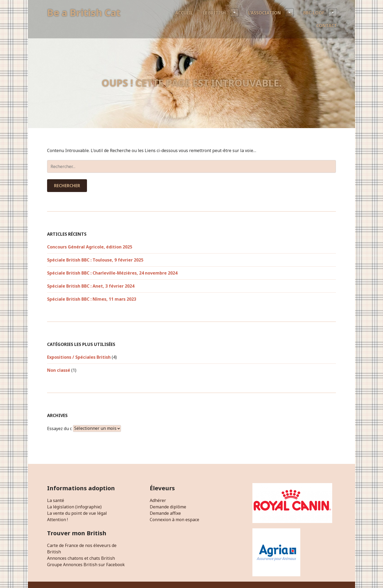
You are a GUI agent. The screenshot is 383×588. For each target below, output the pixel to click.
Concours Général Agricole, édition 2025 (90, 247)
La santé (56, 500)
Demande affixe (165, 513)
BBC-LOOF (320, 13)
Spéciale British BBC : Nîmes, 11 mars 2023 (92, 299)
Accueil (184, 13)
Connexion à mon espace (174, 520)
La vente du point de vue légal (77, 513)
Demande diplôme (168, 507)
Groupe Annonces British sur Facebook (86, 565)
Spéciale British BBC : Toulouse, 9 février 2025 (95, 260)
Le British (221, 13)
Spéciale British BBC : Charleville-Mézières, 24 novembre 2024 (112, 273)
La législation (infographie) (74, 507)
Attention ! (57, 520)
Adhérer (158, 500)
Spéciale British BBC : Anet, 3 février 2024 (91, 286)
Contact (327, 26)
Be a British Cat (84, 13)
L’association (271, 13)
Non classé (59, 370)
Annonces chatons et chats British (81, 558)
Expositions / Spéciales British (79, 357)
